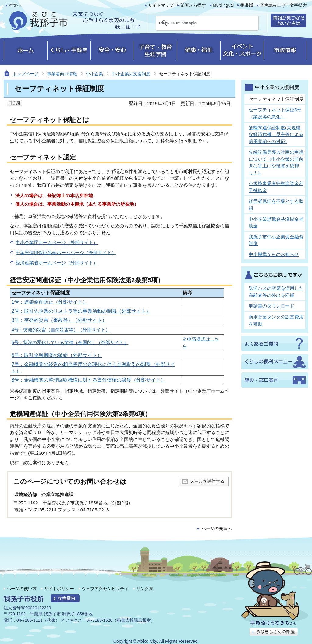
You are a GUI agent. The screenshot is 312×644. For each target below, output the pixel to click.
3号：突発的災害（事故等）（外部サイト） (59, 320)
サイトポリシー (59, 589)
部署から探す (193, 5)
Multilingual (223, 5)
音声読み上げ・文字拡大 (283, 5)
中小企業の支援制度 (131, 74)
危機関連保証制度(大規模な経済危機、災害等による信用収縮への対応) (276, 134)
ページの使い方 (22, 589)
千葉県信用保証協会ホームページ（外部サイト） (66, 253)
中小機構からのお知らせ (274, 254)
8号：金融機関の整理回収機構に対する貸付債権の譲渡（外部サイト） (89, 380)
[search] (200, 23)
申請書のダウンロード (271, 306)
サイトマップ (161, 5)
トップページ (26, 74)
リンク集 (145, 589)
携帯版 (247, 5)
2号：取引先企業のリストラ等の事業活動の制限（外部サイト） (81, 311)
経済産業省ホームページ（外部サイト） (57, 263)
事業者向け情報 (62, 74)
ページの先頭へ (217, 529)
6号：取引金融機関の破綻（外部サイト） (57, 355)
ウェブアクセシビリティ (105, 589)
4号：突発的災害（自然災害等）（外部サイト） (61, 330)
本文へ (15, 5)
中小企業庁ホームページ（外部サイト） (57, 242)
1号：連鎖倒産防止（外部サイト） (50, 302)
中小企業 (94, 74)
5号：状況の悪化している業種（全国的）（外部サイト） (70, 342)
